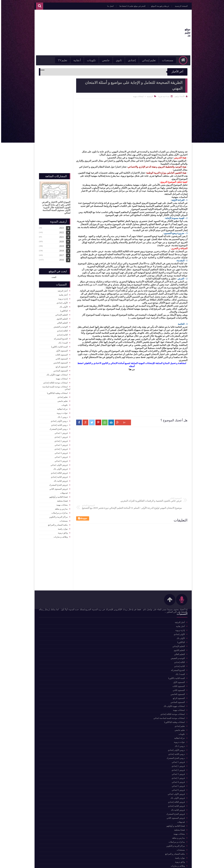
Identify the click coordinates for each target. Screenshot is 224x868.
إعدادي (128, 60)
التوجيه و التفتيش (59, 325)
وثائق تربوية (62, 531)
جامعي (102, 60)
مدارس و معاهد (60, 508)
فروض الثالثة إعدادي (58, 472)
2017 (60, 254)
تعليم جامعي (61, 400)
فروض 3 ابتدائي (60, 444)
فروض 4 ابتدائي (60, 452)
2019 (60, 245)
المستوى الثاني (61, 357)
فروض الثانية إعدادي (58, 476)
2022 (60, 231)
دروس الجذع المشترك (57, 428)
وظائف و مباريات (59, 535)
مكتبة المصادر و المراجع (57, 523)
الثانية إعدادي (61, 333)
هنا (129, 369)
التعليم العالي (61, 321)
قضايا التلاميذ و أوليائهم (57, 496)
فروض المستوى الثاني (57, 488)
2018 (60, 249)
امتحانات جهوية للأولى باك (56, 373)
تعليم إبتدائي (145, 60)
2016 (60, 258)
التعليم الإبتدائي (60, 313)
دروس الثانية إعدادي (58, 424)
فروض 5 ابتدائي (60, 456)
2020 (60, 240)
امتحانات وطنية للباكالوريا (56, 392)
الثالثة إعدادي (61, 329)
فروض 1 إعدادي (60, 436)
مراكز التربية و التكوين (57, 516)
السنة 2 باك (62, 341)
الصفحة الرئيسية (177, 6)
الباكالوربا (63, 309)
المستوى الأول (61, 349)
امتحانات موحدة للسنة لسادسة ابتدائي (55, 387)
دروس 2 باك (61, 416)
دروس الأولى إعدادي (58, 420)
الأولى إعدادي (61, 301)
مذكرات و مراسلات (58, 512)
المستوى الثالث (60, 353)
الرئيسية (149, 96)
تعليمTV (58, 60)
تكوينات (87, 60)
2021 (60, 236)
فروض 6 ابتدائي (60, 460)
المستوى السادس (59, 369)
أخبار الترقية (62, 289)
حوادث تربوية (61, 412)
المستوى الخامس (59, 361)
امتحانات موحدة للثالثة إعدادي (54, 381)
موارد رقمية (62, 527)
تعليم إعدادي (61, 396)
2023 (60, 226)
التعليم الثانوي (61, 317)
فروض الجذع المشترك (57, 484)
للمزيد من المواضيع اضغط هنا (56, 613)
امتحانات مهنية (137, 96)
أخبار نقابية (62, 293)
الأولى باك (62, 305)
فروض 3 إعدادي (60, 448)
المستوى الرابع (61, 365)
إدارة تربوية (62, 297)
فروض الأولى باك (59, 468)
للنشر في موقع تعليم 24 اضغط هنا (128, 6)
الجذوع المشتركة (60, 337)
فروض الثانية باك (60, 480)
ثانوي (115, 60)
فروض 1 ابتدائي (60, 432)
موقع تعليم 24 (179, 33)
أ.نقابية (73, 60)
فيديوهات (63, 492)
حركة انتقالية (61, 408)
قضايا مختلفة (61, 500)
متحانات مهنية (61, 504)
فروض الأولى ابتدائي (58, 464)
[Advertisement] (90, 33)
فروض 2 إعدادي (60, 440)
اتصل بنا (106, 6)
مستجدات (164, 60)
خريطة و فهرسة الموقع (156, 6)
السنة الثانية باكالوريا (58, 345)
